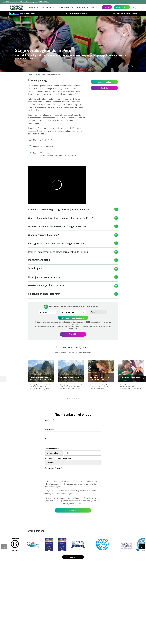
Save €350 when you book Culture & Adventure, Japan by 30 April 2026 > (26, 2)
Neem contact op (122, 7)
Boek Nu (107, 7)
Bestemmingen (47, 7)
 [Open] (116, 209)
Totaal (93, 312)
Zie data (51, 140)
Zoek (135, 8)
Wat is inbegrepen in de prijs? (73, 318)
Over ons (94, 7)
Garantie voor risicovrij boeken (126, 13)
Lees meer (73, 557)
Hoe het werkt (81, 7)
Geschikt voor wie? (64, 7)
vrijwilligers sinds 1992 (28, 13)
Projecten (33, 7)
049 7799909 (81, 326)
